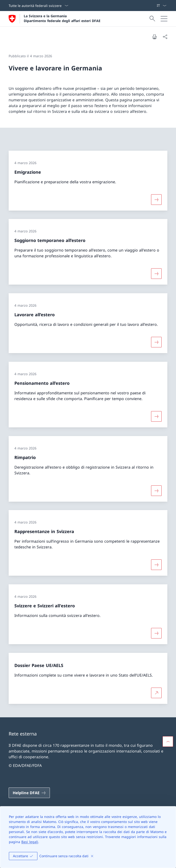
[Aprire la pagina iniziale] (55, 19)
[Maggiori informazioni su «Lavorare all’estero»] (156, 342)
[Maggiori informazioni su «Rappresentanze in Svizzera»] (156, 565)
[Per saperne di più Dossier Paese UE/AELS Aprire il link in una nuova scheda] (156, 693)
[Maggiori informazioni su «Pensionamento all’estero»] (156, 416)
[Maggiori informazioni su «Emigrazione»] (156, 199)
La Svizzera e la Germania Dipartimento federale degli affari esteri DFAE (62, 18)
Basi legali (30, 842)
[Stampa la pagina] (154, 37)
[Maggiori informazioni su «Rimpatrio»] (156, 490)
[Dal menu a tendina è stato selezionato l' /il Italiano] (161, 6)
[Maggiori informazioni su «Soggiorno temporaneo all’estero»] (156, 274)
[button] (168, 742)
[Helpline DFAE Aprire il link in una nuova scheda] (29, 793)
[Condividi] (165, 37)
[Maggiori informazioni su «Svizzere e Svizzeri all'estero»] (156, 633)
